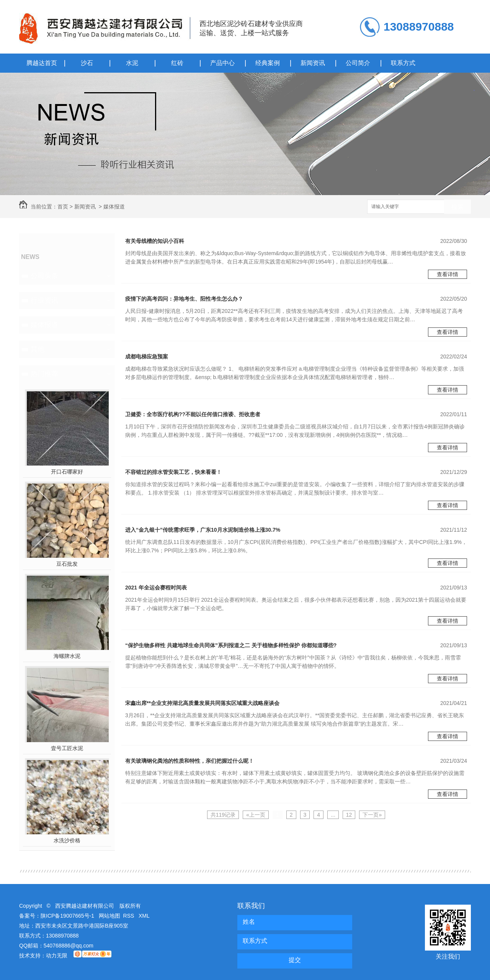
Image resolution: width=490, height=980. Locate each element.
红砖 (177, 63)
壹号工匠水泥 (67, 748)
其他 (38, 349)
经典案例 (268, 63)
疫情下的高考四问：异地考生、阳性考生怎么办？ (184, 299)
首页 (63, 207)
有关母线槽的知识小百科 (155, 241)
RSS (130, 916)
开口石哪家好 (67, 472)
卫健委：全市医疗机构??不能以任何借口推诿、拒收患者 (193, 414)
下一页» (372, 815)
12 (349, 815)
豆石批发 (67, 564)
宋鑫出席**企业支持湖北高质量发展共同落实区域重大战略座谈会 (202, 703)
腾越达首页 (42, 63)
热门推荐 (44, 374)
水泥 (132, 63)
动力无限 (57, 956)
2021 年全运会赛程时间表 (156, 588)
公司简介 (358, 63)
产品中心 (222, 63)
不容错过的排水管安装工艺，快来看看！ (173, 472)
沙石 (87, 63)
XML (144, 916)
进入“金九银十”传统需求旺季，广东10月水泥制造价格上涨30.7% (203, 530)
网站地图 (109, 916)
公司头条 (44, 276)
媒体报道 (114, 207)
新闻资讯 (313, 63)
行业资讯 (44, 300)
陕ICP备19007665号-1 (67, 916)
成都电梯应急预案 (147, 357)
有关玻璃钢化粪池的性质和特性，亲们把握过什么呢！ (189, 761)
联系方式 (403, 63)
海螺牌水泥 (67, 656)
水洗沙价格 (67, 840)
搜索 (457, 207)
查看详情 (448, 274)
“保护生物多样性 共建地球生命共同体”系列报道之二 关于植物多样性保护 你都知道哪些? (231, 645)
